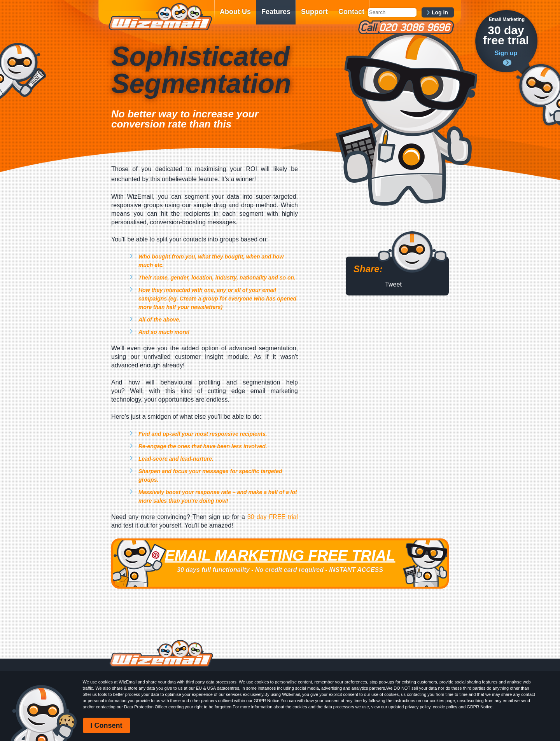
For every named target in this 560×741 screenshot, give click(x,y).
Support (314, 12)
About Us (235, 12)
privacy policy (418, 707)
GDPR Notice (479, 707)
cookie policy (445, 707)
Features (276, 12)
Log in (440, 12)
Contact (351, 12)
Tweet (393, 284)
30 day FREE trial (273, 517)
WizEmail (160, 17)
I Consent (107, 725)
